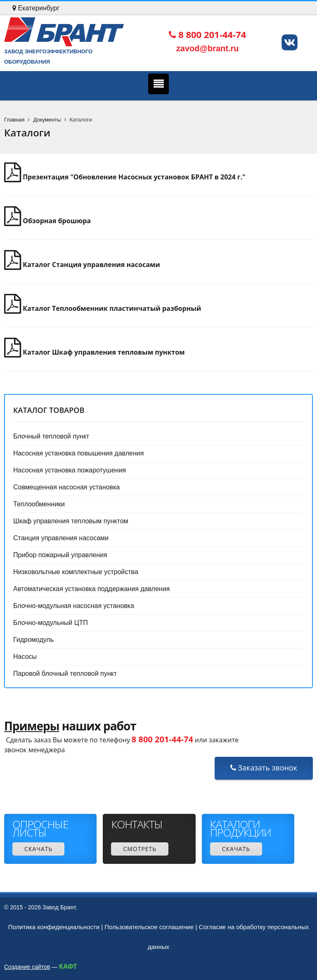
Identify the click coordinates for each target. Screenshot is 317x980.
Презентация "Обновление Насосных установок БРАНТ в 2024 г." (125, 177)
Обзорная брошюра (47, 221)
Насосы (25, 657)
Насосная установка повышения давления (78, 453)
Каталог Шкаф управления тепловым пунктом (95, 352)
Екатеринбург (36, 8)
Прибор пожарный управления (60, 555)
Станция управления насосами (61, 538)
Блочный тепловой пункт (51, 436)
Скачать (38, 849)
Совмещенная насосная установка (66, 487)
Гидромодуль (33, 640)
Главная (14, 120)
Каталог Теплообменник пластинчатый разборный (103, 308)
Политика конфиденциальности (54, 927)
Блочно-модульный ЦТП (51, 623)
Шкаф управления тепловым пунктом (71, 521)
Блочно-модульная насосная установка (74, 606)
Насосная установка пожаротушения (70, 470)
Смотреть (140, 849)
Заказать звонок (264, 768)
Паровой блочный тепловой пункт (65, 674)
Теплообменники (39, 504)
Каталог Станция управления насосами (82, 265)
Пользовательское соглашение (149, 927)
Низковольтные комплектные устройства (76, 572)
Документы (47, 120)
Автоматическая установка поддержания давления (91, 589)
